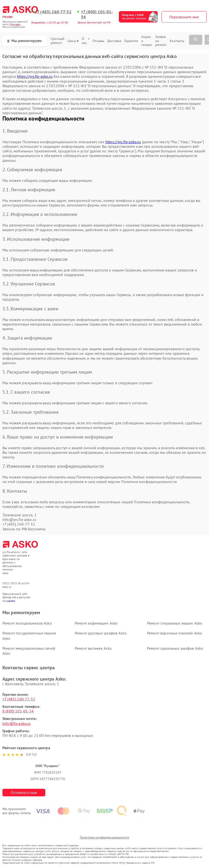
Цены (73, 41)
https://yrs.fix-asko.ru (35, 76)
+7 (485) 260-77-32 (53, 12)
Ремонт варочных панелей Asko (175, 633)
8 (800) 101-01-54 (18, 711)
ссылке (10, 601)
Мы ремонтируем (24, 41)
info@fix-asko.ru (17, 723)
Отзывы (98, 41)
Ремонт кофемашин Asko (96, 623)
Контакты (177, 41)
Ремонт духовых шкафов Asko (101, 633)
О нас (86, 41)
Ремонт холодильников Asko (27, 623)
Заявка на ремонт (161, 41)
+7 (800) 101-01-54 (97, 14)
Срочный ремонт (57, 41)
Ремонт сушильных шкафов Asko (175, 648)
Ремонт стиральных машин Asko (175, 623)
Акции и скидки (147, 41)
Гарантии (131, 41)
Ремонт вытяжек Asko (93, 648)
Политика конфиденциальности (104, 837)
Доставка (114, 41)
